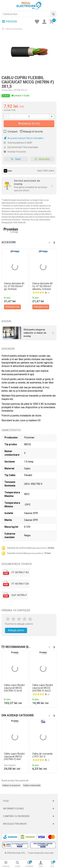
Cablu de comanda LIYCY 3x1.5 (42, 755)
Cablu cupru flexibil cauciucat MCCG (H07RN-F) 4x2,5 (43, 688)
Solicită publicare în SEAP (18, 143)
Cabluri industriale (13, 29)
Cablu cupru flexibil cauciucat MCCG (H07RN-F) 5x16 (14, 688)
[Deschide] (29, 801)
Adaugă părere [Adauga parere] (16, 630)
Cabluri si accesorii (11, 785)
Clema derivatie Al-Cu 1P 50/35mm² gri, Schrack (14, 286)
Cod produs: (7, 90)
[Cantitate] (29, 116)
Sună (16, 159)
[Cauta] (53, 14)
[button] (54, 243)
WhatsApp (42, 159)
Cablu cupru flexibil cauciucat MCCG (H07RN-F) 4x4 (14, 757)
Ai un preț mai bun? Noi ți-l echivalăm (24, 138)
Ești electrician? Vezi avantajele (21, 147)
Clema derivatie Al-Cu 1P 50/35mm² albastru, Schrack (43, 286)
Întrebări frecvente (15, 152)
